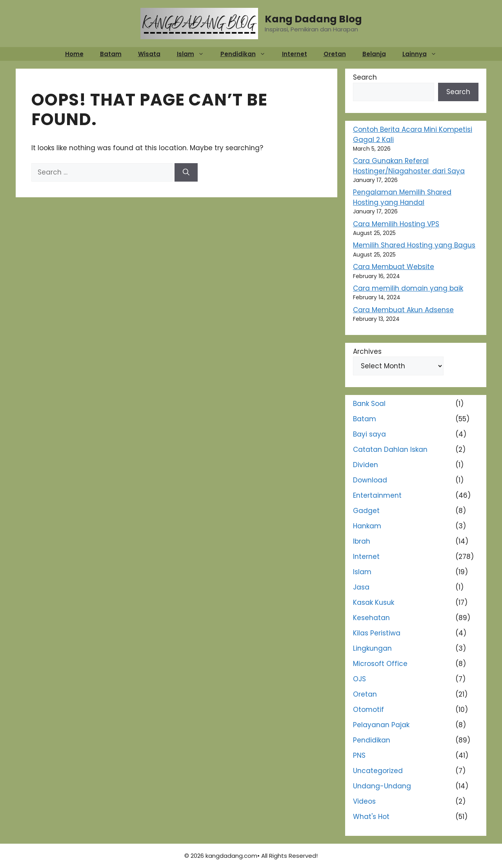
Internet (295, 54)
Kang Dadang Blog (313, 19)
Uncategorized (378, 771)
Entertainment (377, 495)
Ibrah (362, 541)
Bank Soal (369, 404)
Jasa (361, 587)
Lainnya (423, 54)
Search (365, 77)
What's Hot (371, 817)
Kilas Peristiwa (377, 633)
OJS (359, 679)
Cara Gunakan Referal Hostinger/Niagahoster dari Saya (409, 166)
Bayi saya (369, 434)
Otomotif (368, 710)
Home (74, 54)
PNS (359, 755)
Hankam (367, 526)
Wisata (149, 54)
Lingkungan (372, 648)
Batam (111, 54)
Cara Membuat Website (394, 267)
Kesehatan (371, 618)
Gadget (366, 511)
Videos (364, 801)
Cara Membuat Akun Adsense (403, 310)
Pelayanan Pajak (381, 725)
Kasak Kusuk (374, 602)
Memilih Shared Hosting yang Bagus (414, 245)
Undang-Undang (382, 786)
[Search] (186, 173)
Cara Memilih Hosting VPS (396, 224)
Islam (194, 54)
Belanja (374, 54)
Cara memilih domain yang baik (408, 288)
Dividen (366, 465)
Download (370, 480)
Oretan (335, 54)
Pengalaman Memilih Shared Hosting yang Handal (402, 197)
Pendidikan (247, 54)
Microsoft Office (380, 664)
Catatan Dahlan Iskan (390, 449)
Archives (367, 351)
